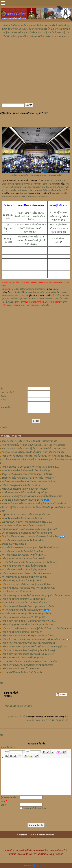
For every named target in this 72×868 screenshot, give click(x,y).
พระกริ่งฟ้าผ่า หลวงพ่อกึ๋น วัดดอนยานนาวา (23, 610)
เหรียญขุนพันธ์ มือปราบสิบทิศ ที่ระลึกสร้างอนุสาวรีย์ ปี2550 (30, 467)
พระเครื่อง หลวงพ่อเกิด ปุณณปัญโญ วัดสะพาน (24, 570)
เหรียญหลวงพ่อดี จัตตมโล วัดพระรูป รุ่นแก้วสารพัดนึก (28, 606)
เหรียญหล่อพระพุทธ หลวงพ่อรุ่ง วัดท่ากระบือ (23, 559)
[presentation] (38, 814)
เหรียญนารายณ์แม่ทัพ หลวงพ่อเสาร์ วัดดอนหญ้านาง (27, 665)
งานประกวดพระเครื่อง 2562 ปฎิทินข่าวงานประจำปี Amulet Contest (34, 448)
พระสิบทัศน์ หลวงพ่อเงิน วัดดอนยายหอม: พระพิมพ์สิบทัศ (29, 562)
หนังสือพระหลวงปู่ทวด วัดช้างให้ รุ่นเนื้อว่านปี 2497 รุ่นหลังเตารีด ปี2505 (36, 456)
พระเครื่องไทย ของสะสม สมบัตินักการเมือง (23, 540)
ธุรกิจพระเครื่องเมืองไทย (14, 544)
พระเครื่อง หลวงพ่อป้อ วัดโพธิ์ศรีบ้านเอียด (22, 551)
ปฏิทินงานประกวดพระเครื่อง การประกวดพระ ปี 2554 (28, 522)
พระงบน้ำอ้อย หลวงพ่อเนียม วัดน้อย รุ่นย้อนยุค (24, 603)
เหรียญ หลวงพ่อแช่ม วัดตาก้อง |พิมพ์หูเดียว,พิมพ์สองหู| (28, 650)
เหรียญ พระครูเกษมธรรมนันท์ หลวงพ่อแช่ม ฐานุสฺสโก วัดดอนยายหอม (36, 595)
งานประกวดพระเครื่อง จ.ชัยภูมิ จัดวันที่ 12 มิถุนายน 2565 (29, 441)
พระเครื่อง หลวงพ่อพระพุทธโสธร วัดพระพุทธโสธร (26, 614)
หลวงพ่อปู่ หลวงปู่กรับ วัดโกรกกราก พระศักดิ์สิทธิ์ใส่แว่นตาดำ (32, 496)
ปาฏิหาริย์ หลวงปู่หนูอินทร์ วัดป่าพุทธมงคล (23, 500)
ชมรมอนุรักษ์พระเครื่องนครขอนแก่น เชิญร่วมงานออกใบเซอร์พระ (34, 503)
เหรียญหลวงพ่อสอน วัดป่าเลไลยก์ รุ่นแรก (22, 632)
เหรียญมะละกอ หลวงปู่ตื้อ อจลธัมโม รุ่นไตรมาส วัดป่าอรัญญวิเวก (34, 647)
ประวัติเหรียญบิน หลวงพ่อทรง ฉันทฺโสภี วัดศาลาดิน (27, 533)
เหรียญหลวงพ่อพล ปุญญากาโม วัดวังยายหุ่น (23, 599)
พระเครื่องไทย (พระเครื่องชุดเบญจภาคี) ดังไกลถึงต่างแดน (30, 548)
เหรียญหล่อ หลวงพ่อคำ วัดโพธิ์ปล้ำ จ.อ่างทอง (24, 566)
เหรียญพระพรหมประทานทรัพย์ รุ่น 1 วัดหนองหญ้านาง (28, 643)
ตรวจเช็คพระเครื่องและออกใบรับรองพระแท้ (23, 526)
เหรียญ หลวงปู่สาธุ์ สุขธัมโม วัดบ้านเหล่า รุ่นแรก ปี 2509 (29, 621)
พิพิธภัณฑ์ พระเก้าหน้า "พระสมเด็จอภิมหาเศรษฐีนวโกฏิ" (29, 529)
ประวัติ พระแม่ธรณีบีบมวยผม (16, 592)
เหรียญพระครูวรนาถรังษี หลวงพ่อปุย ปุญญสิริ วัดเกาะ (28, 584)
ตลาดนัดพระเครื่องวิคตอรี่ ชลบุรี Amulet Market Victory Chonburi (33, 445)
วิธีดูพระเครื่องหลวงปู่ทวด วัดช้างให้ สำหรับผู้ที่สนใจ (27, 474)
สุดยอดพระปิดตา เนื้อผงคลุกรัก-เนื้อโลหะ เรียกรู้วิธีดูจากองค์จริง (33, 452)
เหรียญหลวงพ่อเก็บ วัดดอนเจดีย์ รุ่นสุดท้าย (23, 658)
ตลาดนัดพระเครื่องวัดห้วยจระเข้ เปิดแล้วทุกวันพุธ (26, 470)
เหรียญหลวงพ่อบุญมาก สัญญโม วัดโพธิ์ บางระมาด (27, 573)
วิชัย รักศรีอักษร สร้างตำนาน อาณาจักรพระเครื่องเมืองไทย (30, 537)
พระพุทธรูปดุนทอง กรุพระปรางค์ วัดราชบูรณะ (24, 577)
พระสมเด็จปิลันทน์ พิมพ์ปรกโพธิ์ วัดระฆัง (22, 672)
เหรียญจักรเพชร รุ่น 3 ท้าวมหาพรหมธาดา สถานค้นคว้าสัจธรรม (33, 639)
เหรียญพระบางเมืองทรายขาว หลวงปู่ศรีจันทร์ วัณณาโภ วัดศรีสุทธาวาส (37, 628)
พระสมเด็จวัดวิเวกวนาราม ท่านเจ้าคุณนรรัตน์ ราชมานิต (29, 661)
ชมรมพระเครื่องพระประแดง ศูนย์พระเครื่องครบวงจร (28, 478)
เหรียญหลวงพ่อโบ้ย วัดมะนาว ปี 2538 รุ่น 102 (24, 617)
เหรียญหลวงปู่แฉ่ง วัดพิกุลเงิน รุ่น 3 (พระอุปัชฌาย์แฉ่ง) (28, 588)
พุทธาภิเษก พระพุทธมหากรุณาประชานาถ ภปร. (25, 489)
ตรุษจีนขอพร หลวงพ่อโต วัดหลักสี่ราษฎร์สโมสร (25, 492)
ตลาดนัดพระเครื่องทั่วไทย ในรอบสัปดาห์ (22, 518)
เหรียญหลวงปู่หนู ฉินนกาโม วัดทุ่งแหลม (21, 581)
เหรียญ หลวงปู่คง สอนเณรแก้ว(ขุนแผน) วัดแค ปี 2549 (28, 636)
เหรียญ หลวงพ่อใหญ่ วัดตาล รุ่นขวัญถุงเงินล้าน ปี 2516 (28, 654)
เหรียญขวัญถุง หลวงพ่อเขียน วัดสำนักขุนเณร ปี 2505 (27, 625)
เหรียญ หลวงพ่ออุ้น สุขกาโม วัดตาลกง (20, 669)
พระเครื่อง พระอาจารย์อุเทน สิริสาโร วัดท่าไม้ (24, 555)
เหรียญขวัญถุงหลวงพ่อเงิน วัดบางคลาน (21, 485)
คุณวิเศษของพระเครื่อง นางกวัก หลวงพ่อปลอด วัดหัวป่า (29, 481)
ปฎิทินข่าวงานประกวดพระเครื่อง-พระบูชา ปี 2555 (26, 515)
